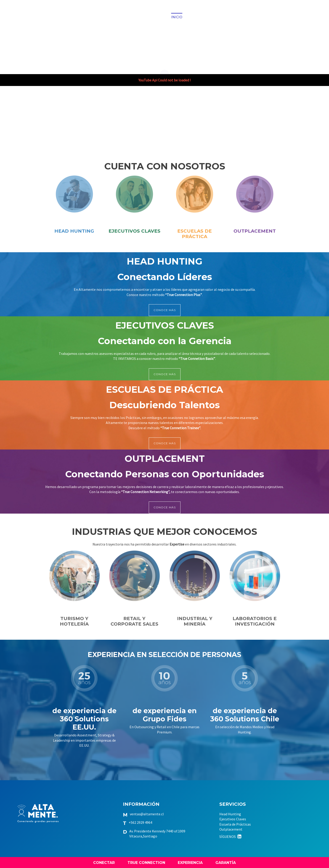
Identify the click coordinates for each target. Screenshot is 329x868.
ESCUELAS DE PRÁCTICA (195, 234)
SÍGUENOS (231, 837)
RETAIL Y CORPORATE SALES (134, 621)
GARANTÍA (226, 863)
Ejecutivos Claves (233, 819)
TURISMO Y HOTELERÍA (74, 621)
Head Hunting (230, 814)
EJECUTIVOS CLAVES (134, 231)
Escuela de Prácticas (235, 824)
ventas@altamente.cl (147, 814)
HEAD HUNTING (74, 231)
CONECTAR (104, 863)
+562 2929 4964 (140, 822)
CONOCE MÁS (165, 310)
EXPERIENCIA (190, 863)
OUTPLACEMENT (255, 231)
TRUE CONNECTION (146, 863)
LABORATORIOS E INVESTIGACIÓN (255, 621)
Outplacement (231, 829)
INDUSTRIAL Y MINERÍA (195, 621)
